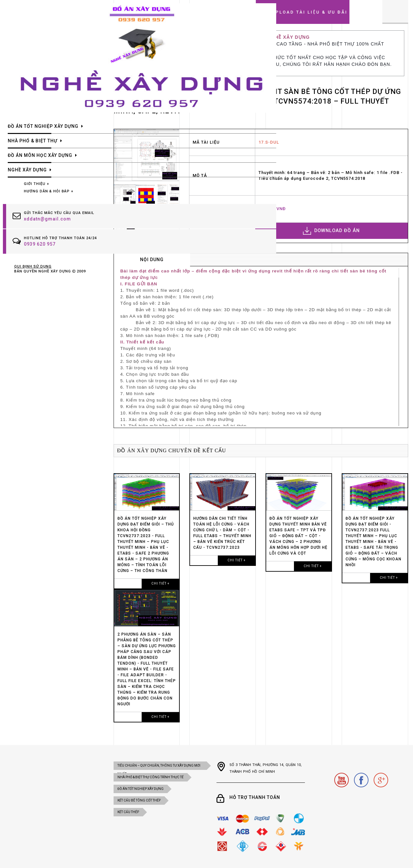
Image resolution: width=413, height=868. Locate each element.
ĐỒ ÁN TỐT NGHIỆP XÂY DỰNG (141, 789)
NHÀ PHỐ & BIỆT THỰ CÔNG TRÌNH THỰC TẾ (151, 777)
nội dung (152, 260)
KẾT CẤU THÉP (128, 812)
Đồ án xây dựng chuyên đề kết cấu (172, 450)
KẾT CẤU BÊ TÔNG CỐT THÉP (139, 800)
